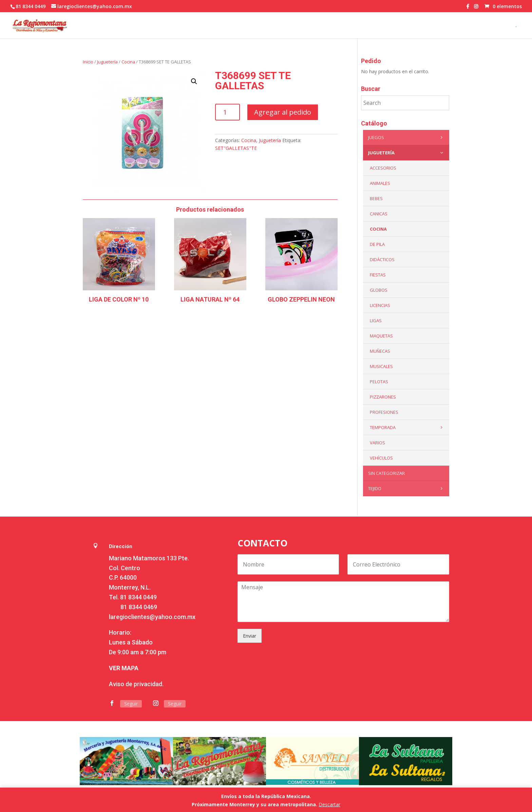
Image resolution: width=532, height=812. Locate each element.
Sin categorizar (386, 473)
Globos (379, 290)
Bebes (376, 198)
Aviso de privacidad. (136, 684)
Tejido (407, 488)
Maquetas (381, 336)
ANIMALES (380, 183)
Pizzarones (383, 397)
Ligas (376, 321)
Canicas (379, 214)
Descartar (329, 804)
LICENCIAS (380, 305)
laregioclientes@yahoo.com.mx (152, 617)
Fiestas (378, 275)
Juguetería (107, 62)
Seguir (131, 704)
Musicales (381, 366)
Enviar (250, 636)
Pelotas (379, 382)
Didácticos (382, 259)
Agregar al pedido (283, 112)
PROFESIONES (384, 412)
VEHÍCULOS (381, 458)
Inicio (88, 62)
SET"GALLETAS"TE (236, 148)
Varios (377, 443)
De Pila (377, 244)
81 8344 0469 (139, 607)
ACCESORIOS (383, 168)
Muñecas (380, 351)
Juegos (407, 137)
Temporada (408, 427)
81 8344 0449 (138, 597)
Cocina (128, 62)
